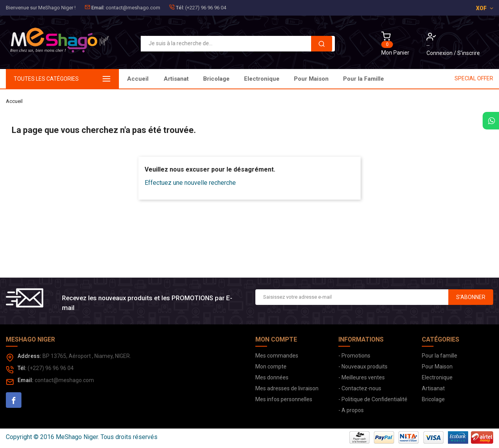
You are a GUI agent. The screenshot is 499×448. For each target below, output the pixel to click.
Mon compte (271, 367)
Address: (29, 356)
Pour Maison (236, 79)
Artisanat (375, 79)
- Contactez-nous (360, 388)
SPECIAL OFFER (474, 78)
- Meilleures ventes (362, 377)
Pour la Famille (184, 79)
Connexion (440, 53)
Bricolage (334, 79)
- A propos (351, 410)
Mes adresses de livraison (287, 388)
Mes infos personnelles (284, 399)
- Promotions (354, 356)
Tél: (180, 8)
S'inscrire (469, 53)
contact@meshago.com (133, 8)
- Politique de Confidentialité (373, 399)
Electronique (287, 79)
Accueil (138, 79)
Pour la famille (440, 356)
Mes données (272, 377)
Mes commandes (277, 356)
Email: (98, 8)
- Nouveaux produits (363, 367)
